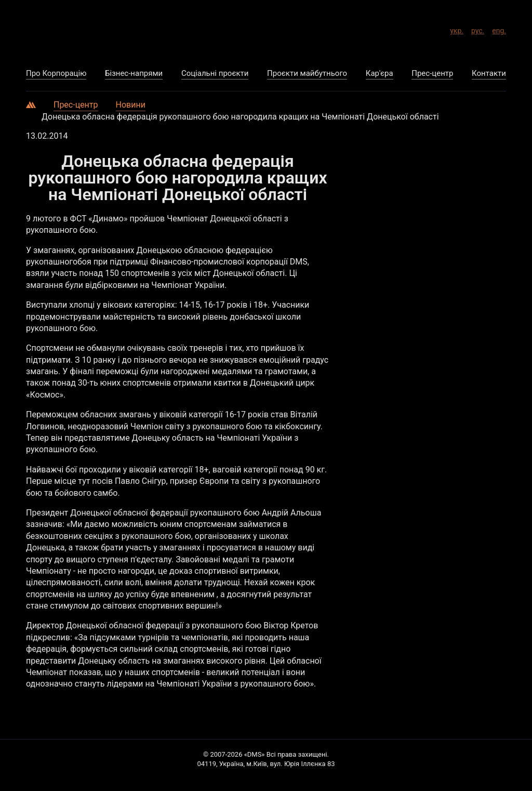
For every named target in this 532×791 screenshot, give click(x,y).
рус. (478, 29)
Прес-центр (76, 105)
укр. (457, 29)
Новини (131, 105)
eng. (499, 29)
